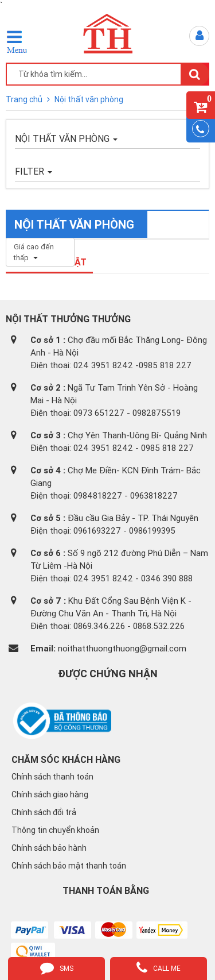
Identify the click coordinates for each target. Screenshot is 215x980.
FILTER (34, 171)
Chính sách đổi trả (44, 812)
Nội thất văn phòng (89, 99)
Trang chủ (25, 99)
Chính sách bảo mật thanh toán (69, 866)
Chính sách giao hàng (50, 794)
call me (159, 967)
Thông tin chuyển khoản (55, 830)
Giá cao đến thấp (34, 252)
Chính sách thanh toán (52, 777)
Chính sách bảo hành (49, 848)
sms (57, 967)
